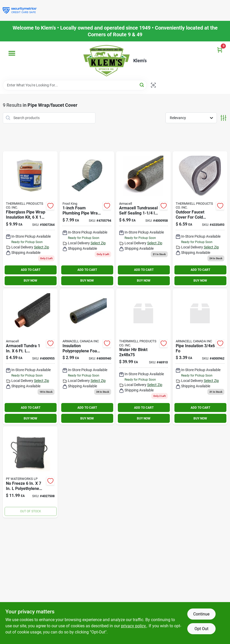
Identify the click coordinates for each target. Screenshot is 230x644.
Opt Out (201, 629)
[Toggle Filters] (223, 118)
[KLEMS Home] (107, 61)
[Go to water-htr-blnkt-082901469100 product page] (143, 357)
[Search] (142, 85)
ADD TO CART (31, 270)
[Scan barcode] (153, 85)
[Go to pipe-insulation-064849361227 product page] (200, 357)
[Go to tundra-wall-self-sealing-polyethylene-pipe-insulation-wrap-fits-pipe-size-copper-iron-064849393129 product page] (143, 219)
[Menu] (12, 53)
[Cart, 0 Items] (220, 50)
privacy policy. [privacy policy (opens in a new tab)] (134, 626)
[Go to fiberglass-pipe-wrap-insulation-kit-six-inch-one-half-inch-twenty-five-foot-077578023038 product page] (30, 219)
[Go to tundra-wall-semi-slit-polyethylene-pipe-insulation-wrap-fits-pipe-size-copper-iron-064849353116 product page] (30, 357)
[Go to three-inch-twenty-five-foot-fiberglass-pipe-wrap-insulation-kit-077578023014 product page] (87, 219)
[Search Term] (75, 85)
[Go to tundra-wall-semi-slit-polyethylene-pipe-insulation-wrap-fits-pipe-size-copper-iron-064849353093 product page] (87, 357)
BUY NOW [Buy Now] (30, 281)
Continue (201, 614)
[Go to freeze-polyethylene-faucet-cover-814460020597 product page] (30, 472)
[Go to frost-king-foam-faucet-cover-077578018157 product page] (200, 219)
